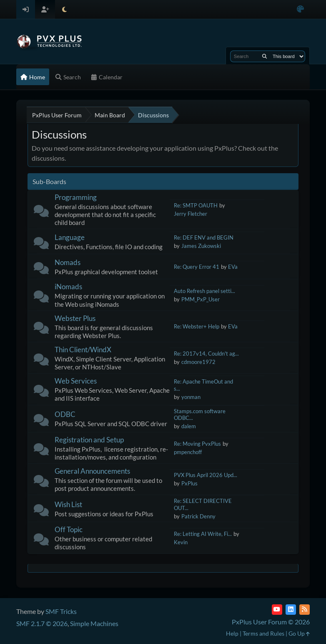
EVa (233, 267)
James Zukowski (201, 246)
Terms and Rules (263, 633)
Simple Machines (94, 623)
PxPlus (189, 483)
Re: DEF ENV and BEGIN (204, 237)
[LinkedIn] (291, 610)
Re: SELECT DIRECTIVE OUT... (203, 504)
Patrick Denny (198, 516)
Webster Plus (75, 318)
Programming (76, 197)
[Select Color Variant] (300, 9)
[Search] (265, 56)
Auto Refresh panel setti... (204, 291)
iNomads (68, 287)
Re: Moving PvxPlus (197, 444)
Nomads (68, 262)
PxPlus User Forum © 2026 (271, 622)
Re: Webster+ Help (197, 326)
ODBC (65, 414)
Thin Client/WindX (83, 350)
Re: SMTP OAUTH (196, 205)
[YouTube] (277, 610)
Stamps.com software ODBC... (200, 415)
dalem (189, 426)
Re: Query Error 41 (197, 267)
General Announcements (92, 471)
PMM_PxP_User (201, 299)
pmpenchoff (188, 452)
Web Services (76, 381)
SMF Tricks (61, 611)
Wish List (68, 504)
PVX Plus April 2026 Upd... (206, 475)
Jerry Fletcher (191, 214)
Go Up (299, 633)
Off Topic (69, 529)
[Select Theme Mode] (64, 9)
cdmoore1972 (198, 362)
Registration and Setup (89, 440)
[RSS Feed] (305, 610)
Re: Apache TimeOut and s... (203, 385)
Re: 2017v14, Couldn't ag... (206, 354)
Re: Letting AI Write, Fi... (203, 534)
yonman (191, 397)
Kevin (181, 542)
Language (70, 237)
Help (232, 633)
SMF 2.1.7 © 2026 (42, 623)
